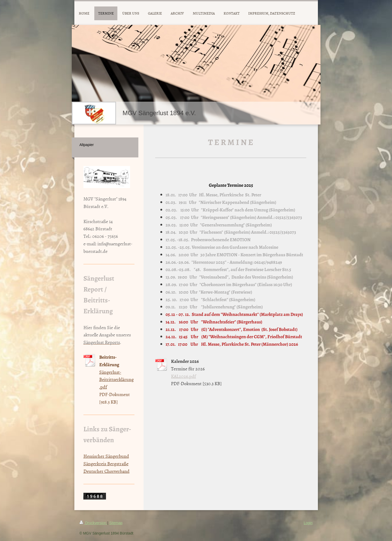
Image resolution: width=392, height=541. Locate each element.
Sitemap (116, 523)
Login (308, 523)
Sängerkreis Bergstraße (106, 464)
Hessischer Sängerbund (106, 456)
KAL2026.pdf (183, 376)
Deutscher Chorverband (106, 471)
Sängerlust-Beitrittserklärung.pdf (116, 380)
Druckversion (93, 523)
